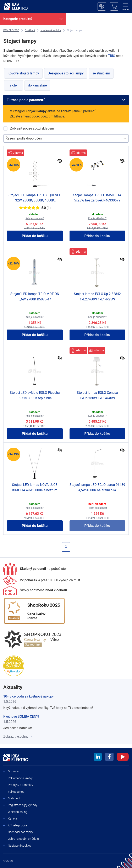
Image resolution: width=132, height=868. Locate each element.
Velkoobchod (16, 792)
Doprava (13, 771)
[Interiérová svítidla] (51, 30)
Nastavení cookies (19, 846)
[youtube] (123, 757)
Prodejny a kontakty (21, 785)
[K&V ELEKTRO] (16, 6)
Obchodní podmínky (20, 832)
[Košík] (114, 6)
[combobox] (6, 138)
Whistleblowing (18, 812)
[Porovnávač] (102, 6)
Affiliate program (19, 825)
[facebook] (109, 757)
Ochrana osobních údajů (23, 839)
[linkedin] (98, 757)
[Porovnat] (60, 161)
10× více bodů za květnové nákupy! (29, 696)
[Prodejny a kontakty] (42, 580)
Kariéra (12, 819)
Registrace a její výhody (23, 805)
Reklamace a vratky (20, 778)
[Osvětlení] (30, 30)
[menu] (126, 7)
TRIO (112, 56)
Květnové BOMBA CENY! (21, 717)
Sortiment (14, 798)
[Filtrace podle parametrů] (66, 100)
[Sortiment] (35, 590)
